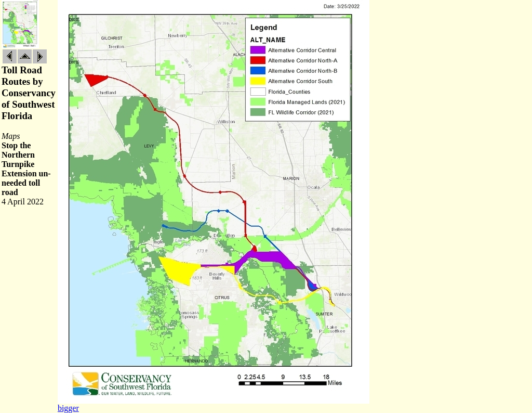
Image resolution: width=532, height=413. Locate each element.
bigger (68, 408)
